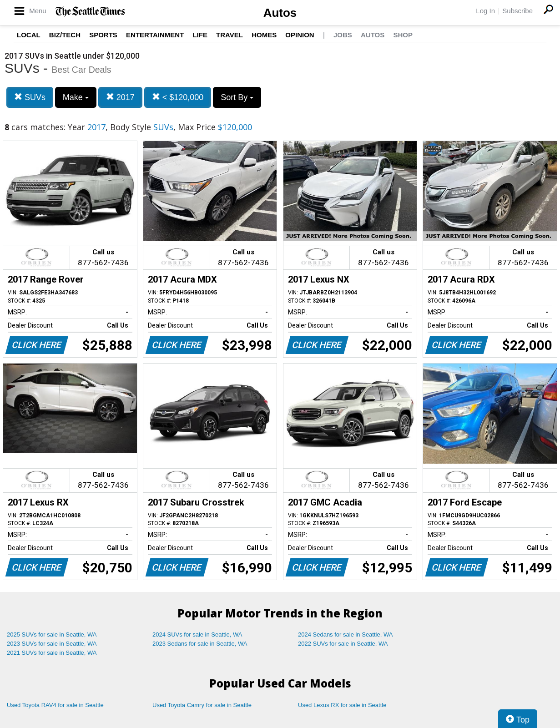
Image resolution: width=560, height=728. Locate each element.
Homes (264, 35)
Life (200, 35)
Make (76, 97)
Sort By (237, 97)
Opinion (300, 35)
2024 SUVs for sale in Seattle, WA (197, 634)
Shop (403, 35)
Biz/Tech (65, 35)
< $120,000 (178, 97)
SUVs (30, 97)
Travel (230, 35)
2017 (120, 97)
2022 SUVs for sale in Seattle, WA (343, 644)
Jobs (343, 35)
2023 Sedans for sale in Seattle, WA (200, 644)
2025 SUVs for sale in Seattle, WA (52, 634)
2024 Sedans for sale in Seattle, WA (345, 634)
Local (29, 35)
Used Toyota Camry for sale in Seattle (202, 705)
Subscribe (517, 11)
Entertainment (155, 35)
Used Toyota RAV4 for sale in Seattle (55, 705)
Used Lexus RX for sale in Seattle (342, 705)
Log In (485, 11)
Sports (103, 35)
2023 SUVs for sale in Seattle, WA (52, 644)
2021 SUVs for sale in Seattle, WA (52, 653)
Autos (280, 13)
